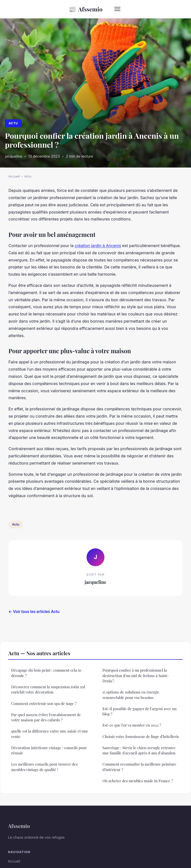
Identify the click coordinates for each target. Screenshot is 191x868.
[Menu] (117, 9)
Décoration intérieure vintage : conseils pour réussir (49, 750)
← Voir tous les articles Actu (34, 612)
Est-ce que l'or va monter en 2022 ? (132, 725)
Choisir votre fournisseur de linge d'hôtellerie (141, 737)
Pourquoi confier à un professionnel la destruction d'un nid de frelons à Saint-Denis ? (136, 675)
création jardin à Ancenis (98, 246)
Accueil (14, 176)
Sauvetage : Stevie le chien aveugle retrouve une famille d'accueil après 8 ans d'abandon (139, 750)
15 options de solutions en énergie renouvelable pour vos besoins (131, 695)
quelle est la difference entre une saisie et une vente (50, 734)
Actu (13, 123)
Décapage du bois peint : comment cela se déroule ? (46, 673)
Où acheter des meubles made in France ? (138, 781)
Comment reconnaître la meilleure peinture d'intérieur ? (139, 767)
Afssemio (86, 9)
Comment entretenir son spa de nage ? (44, 703)
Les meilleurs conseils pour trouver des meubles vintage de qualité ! (44, 767)
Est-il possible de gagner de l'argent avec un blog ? (140, 711)
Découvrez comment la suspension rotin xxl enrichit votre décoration (48, 689)
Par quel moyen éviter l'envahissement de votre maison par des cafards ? (46, 717)
